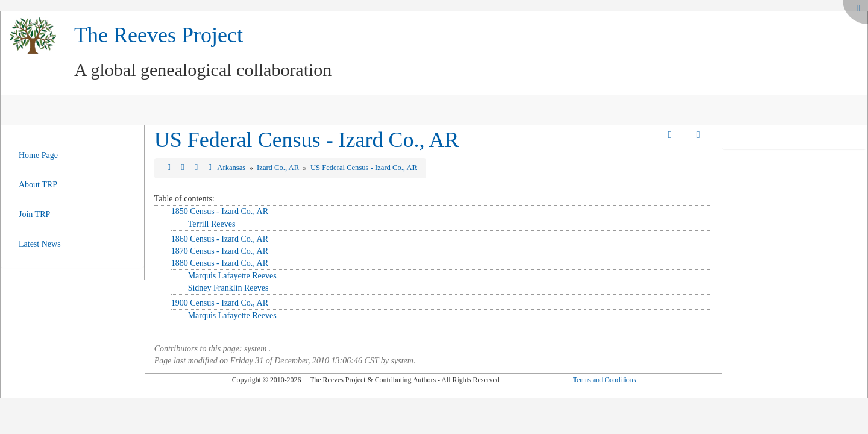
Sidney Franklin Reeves (228, 288)
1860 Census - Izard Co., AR (220, 239)
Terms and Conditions (604, 380)
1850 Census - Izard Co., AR (220, 211)
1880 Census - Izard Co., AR (220, 263)
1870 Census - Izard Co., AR (220, 251)
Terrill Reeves (212, 224)
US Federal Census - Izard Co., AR (307, 140)
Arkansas (232, 168)
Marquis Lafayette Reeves (232, 276)
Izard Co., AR (279, 168)
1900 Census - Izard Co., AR (220, 303)
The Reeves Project (159, 35)
